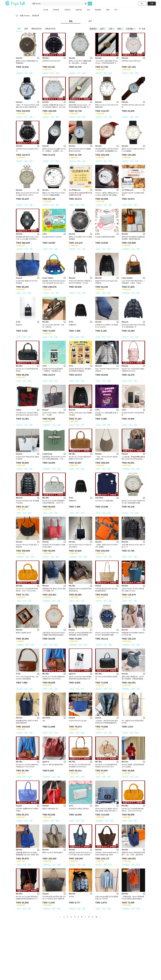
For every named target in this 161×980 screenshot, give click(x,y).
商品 (71, 21)
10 (97, 917)
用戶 (90, 21)
